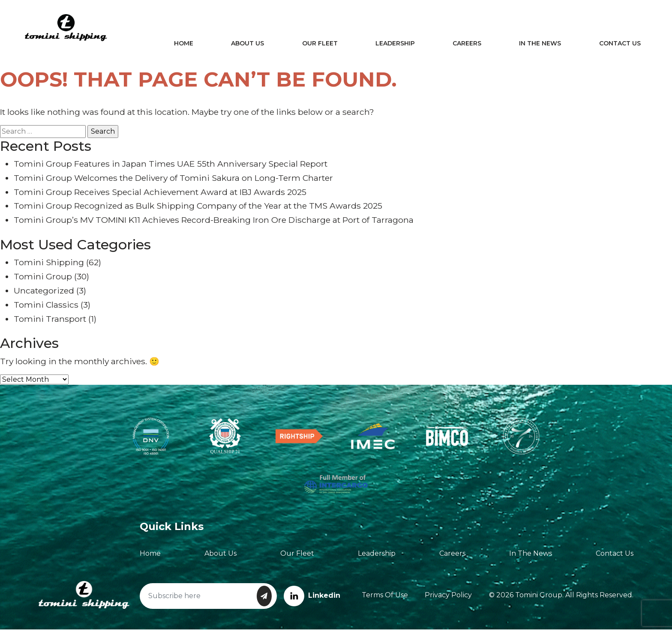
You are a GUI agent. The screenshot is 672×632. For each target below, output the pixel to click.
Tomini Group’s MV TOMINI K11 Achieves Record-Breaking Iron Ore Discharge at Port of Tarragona (214, 222)
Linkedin (312, 598)
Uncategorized (44, 293)
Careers (467, 45)
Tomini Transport (50, 321)
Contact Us (617, 45)
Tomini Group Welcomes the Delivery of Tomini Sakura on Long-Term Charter (173, 180)
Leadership (396, 45)
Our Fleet (322, 45)
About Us (252, 45)
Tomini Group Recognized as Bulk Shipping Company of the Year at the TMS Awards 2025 (198, 208)
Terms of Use (385, 598)
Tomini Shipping (49, 265)
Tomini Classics (46, 307)
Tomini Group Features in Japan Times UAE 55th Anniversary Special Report (171, 166)
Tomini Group (43, 279)
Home (189, 45)
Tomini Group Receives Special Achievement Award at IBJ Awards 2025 (160, 195)
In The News (539, 45)
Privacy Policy (448, 598)
